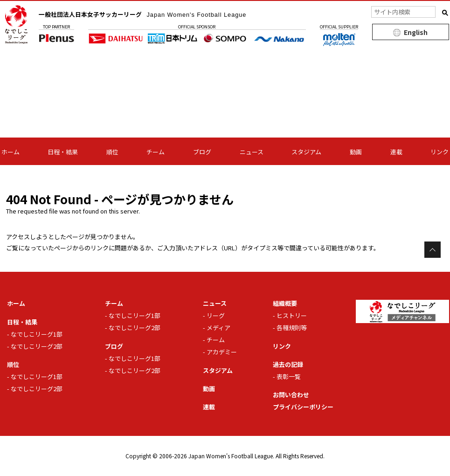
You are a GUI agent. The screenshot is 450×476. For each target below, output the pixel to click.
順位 (112, 152)
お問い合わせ (290, 395)
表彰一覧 (289, 376)
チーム (156, 152)
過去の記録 (287, 364)
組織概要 (284, 303)
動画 (356, 152)
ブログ (202, 152)
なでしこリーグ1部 (37, 334)
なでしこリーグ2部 (37, 346)
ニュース (252, 152)
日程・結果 (63, 152)
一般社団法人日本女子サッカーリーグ (151, 14)
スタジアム (306, 152)
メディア (218, 328)
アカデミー (222, 352)
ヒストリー (292, 315)
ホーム (10, 152)
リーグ (216, 315)
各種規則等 (292, 328)
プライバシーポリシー (303, 407)
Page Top (433, 250)
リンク (440, 152)
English (416, 32)
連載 (396, 152)
